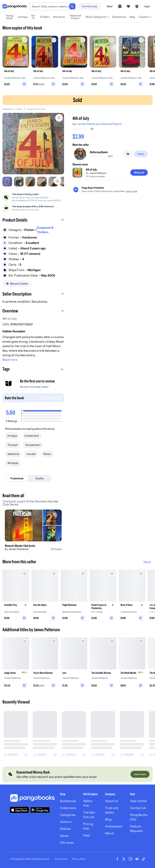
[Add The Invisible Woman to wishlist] (112, 642)
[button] (33, 220)
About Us (112, 801)
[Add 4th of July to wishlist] (59, 118)
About (110, 6)
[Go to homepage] (15, 6)
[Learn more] (140, 774)
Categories (7, 109)
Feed (87, 835)
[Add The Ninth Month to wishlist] (141, 642)
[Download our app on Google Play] (40, 810)
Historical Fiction (75, 17)
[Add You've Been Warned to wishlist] (54, 642)
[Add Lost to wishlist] (83, 642)
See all (147, 562)
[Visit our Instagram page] (130, 859)
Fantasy (23, 17)
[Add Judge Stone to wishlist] (25, 642)
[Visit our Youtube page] (137, 859)
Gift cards (67, 843)
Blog (132, 17)
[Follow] (141, 154)
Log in (147, 6)
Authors (66, 822)
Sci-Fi (34, 17)
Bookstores (119, 17)
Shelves (65, 829)
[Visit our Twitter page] (124, 859)
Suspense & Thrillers (36, 109)
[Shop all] (139, 173)
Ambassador (114, 826)
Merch (110, 833)
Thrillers (45, 17)
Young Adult (9, 17)
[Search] (72, 6)
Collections (68, 808)
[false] (128, 154)
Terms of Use (61, 859)
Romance (59, 17)
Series (64, 836)
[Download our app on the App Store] (19, 810)
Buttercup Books (99, 152)
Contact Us (138, 808)
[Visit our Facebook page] (117, 859)
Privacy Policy (79, 859)
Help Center (139, 801)
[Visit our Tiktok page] (143, 859)
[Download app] (90, 6)
